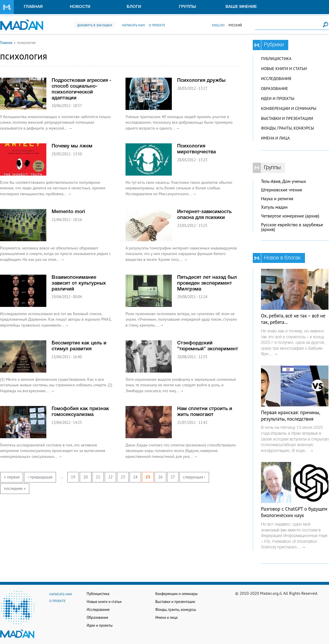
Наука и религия (277, 199)
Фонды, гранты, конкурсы (288, 128)
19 (73, 477)
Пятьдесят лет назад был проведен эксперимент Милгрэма (207, 283)
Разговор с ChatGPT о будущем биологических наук (294, 512)
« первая (12, 477)
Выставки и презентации (287, 118)
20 (85, 477)
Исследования (276, 79)
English (218, 25)
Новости (80, 7)
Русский (235, 25)
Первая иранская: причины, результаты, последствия (290, 416)
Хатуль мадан (274, 207)
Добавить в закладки (95, 25)
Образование (274, 89)
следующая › (194, 477)
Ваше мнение (241, 7)
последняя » (15, 488)
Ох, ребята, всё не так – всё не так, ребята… (293, 319)
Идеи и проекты (278, 98)
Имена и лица (275, 138)
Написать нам (133, 25)
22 (110, 477)
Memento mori (68, 212)
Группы (188, 7)
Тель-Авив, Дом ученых (284, 181)
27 (173, 477)
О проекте (157, 25)
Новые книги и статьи (284, 69)
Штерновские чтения (281, 190)
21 (98, 477)
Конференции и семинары (289, 108)
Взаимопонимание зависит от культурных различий (79, 283)
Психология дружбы (201, 80)
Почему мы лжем (72, 146)
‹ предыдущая (40, 477)
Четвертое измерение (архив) (290, 216)
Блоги (134, 7)
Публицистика (276, 59)
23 (123, 477)
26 (160, 477)
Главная (33, 7)
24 (135, 477)
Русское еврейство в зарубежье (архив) (292, 227)
